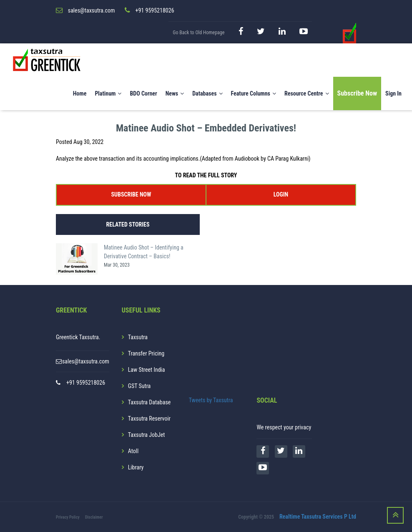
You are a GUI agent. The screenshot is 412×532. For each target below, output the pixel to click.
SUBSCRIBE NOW (131, 194)
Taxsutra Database (149, 402)
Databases (207, 93)
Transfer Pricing (146, 353)
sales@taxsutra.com (86, 361)
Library (136, 467)
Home (80, 93)
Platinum (108, 93)
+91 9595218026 (86, 383)
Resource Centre (307, 93)
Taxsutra (138, 337)
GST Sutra (139, 386)
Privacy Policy (68, 517)
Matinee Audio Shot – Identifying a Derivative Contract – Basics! (144, 252)
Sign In (393, 93)
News (175, 93)
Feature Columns (254, 93)
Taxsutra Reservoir (149, 419)
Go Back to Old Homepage (198, 33)
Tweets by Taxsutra (211, 400)
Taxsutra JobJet (147, 435)
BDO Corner (143, 93)
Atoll (133, 451)
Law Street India (147, 370)
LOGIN (281, 194)
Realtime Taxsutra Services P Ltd (318, 517)
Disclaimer (94, 517)
